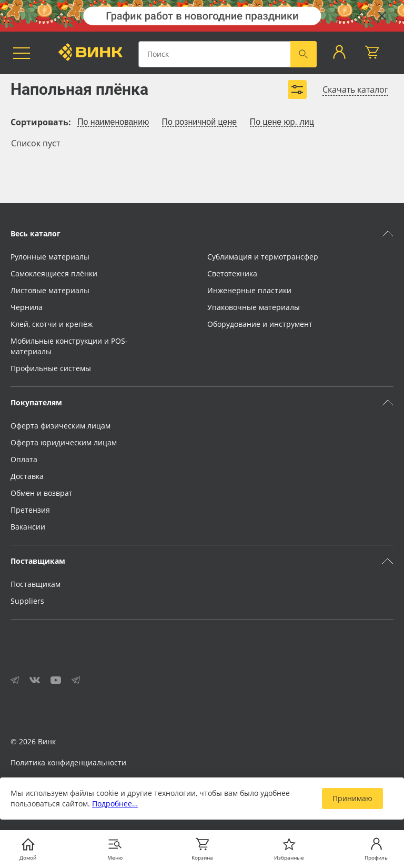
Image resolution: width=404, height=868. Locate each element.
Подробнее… (115, 804)
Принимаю (352, 798)
